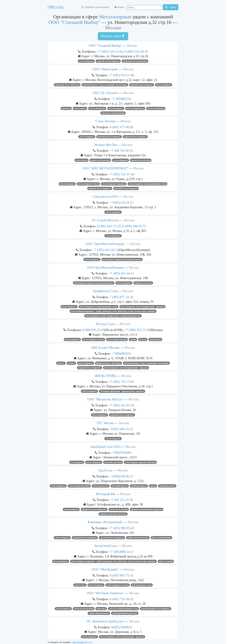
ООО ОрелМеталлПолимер (105, 268)
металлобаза (80, 108)
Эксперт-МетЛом (105, 145)
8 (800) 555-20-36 (136, 51)
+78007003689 (121, 453)
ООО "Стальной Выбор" (74, 22)
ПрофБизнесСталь (105, 291)
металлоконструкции (79, 486)
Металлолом (82, 160)
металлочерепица (156, 108)
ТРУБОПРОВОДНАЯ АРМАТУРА (125, 613)
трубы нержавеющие (99, 613)
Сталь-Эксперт (105, 121)
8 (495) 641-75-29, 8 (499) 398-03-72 (121, 226)
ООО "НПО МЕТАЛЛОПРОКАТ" (105, 168)
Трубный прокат (139, 486)
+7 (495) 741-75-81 (122, 382)
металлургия (77, 462)
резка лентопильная (162, 538)
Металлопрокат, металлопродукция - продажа (142, 307)
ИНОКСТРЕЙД (105, 376)
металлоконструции (117, 339)
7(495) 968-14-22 (121, 429)
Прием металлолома (100, 160)
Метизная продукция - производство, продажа (122, 391)
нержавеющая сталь (142, 585)
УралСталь (105, 470)
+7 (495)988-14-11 (121, 552)
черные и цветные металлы (113, 514)
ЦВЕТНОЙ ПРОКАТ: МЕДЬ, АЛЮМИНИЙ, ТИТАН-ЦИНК (105, 85)
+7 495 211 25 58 (121, 500)
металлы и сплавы (119, 509)
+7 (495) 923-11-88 (121, 75)
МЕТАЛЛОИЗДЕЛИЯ (97, 108)
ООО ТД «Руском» (105, 93)
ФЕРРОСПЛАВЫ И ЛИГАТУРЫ (108, 363)
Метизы (71, 363)
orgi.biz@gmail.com (82, 642)
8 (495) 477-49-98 (121, 127)
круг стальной (166, 561)
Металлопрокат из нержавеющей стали (147, 184)
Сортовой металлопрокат (122, 415)
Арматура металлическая (135, 61)
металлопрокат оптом (88, 184)
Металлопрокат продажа (114, 184)
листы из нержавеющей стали (123, 609)
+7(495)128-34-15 (122, 203)
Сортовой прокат (167, 486)
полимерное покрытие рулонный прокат (122, 259)
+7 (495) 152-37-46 (122, 174)
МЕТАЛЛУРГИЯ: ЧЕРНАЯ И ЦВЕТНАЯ (140, 462)
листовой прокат (120, 486)
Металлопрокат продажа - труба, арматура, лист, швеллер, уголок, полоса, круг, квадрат (113, 311)
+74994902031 (121, 354)
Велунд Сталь (105, 324)
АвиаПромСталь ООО (105, 447)
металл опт (80, 585)
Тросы (153, 486)
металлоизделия (101, 486)
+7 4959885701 (121, 99)
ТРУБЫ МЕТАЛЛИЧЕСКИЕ (138, 538)
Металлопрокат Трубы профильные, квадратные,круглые (113, 316)
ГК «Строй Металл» (105, 220)
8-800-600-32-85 (94, 330)
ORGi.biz (56, 7)
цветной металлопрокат (109, 137)
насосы (143, 339)
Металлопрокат (115, 17)
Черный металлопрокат (108, 61)
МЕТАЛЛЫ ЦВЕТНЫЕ (113, 462)
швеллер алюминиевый (113, 113)
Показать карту (112, 36)
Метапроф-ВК (105, 494)
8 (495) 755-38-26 (121, 599)
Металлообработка (135, 108)
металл (61, 363)
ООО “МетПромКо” (105, 569)
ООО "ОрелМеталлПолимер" (105, 244)
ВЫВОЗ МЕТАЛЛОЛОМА (141, 160)
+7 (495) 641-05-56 (122, 405)
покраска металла (143, 283)
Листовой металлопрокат (112, 538)
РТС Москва (105, 423)
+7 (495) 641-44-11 (106, 250)
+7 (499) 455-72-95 (137, 330)
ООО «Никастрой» (105, 69)
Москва (113, 28)
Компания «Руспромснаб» (105, 522)
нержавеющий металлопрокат (156, 609)
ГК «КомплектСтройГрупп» (105, 621)
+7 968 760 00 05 (121, 151)
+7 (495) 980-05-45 (122, 528)
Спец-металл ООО (105, 197)
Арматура (66, 108)
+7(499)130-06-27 (122, 476)
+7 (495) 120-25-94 (110, 51)
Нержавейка (155, 339)
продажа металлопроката (94, 509)
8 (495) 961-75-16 (121, 575)
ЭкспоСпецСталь (105, 546)
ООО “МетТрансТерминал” (105, 593)
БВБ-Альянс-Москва (105, 348)
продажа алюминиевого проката (147, 509)
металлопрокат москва (118, 585)
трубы (133, 339)
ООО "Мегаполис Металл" (105, 399)
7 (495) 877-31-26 (121, 297)
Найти (171, 7)
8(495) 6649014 (121, 627)
